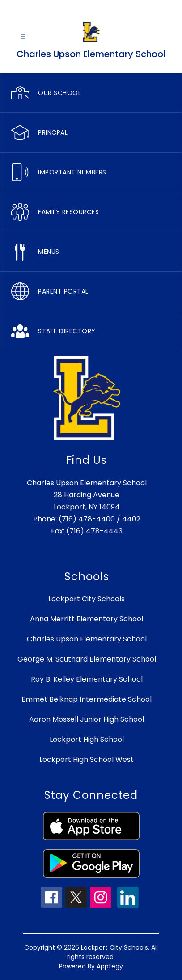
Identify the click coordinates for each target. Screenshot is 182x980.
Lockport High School (87, 739)
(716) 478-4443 (94, 531)
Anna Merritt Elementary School (87, 619)
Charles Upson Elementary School (87, 639)
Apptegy (110, 966)
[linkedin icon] (128, 906)
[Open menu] (23, 37)
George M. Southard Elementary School (87, 659)
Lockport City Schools (87, 599)
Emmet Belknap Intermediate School (87, 699)
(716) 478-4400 (87, 519)
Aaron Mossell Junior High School (87, 719)
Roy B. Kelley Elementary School (87, 679)
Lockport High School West (87, 759)
